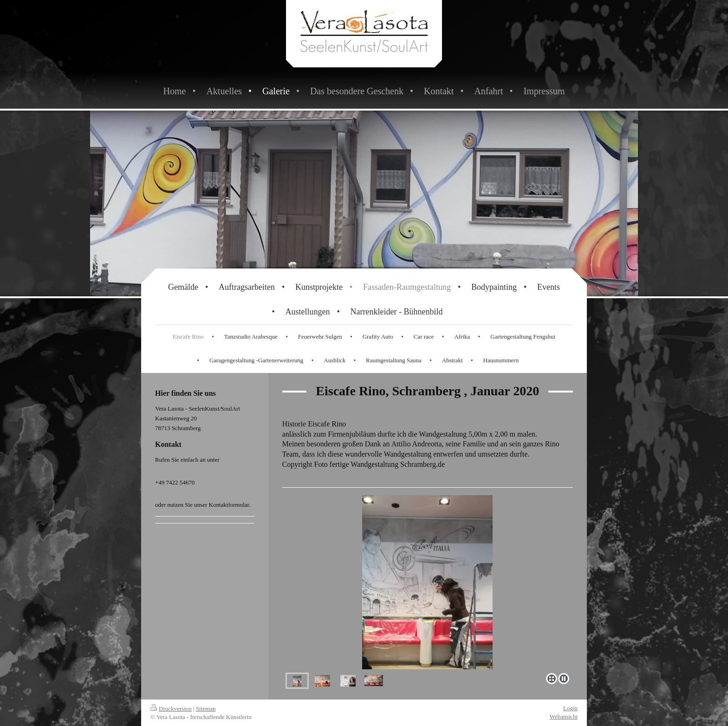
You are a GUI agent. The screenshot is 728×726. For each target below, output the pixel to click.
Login (570, 708)
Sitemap (206, 709)
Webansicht (564, 716)
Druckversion (171, 709)
